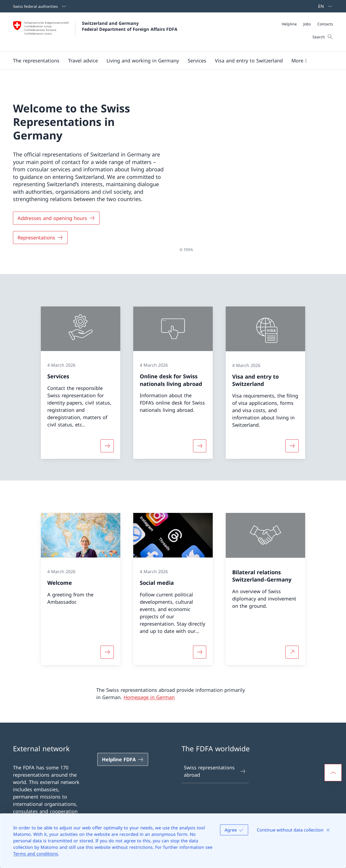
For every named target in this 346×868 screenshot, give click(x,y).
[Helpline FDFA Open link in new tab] (123, 756)
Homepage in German (149, 693)
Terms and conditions (36, 854)
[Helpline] (289, 24)
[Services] (197, 61)
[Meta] (307, 24)
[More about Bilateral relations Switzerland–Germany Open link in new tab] (292, 648)
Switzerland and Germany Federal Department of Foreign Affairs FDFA (130, 26)
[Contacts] (325, 24)
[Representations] (40, 236)
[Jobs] (307, 24)
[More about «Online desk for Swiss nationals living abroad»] (199, 442)
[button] (36, 61)
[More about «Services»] (107, 442)
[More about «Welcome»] (107, 648)
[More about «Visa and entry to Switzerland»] (292, 442)
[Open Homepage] (95, 32)
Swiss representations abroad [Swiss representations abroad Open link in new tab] (215, 767)
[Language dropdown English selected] (323, 6)
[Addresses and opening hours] (56, 216)
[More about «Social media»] (199, 648)
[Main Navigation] (169, 61)
